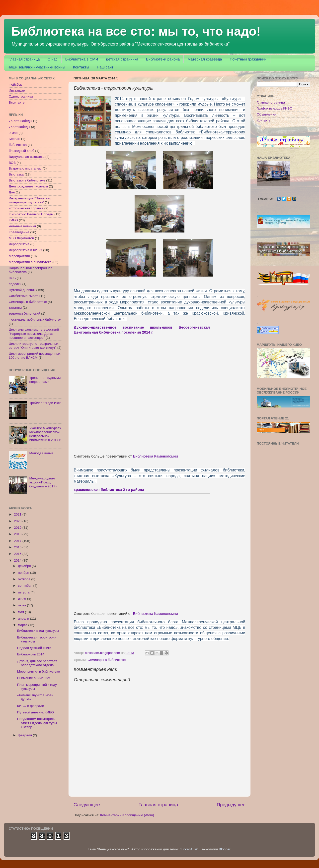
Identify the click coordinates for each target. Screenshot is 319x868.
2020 (18, 521)
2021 (18, 514)
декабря (25, 566)
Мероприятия (19, 256)
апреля (24, 618)
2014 (18, 560)
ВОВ (12, 163)
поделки (15, 284)
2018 (18, 534)
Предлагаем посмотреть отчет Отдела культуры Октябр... (37, 723)
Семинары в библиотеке (107, 660)
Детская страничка (122, 59)
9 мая (13, 133)
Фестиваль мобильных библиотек (35, 319)
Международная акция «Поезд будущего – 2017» (43, 482)
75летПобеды (19, 127)
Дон (12, 192)
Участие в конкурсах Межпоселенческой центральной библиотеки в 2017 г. (45, 434)
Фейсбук (15, 85)
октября (25, 579)
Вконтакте (17, 102)
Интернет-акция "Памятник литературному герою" (30, 200)
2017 (18, 541)
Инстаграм (17, 90)
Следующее (87, 805)
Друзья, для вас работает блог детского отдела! (37, 663)
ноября (24, 573)
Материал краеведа (205, 59)
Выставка (16, 174)
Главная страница (24, 59)
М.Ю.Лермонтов (21, 238)
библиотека (18, 145)
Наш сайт (105, 67)
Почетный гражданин (248, 59)
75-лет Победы (20, 121)
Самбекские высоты (24, 296)
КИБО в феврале (31, 706)
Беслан (14, 139)
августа (24, 592)
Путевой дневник (22, 290)
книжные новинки (22, 226)
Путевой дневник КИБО (36, 712)
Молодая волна (41, 453)
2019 (18, 528)
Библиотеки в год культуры (38, 631)
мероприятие (19, 244)
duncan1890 (189, 849)
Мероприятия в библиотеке (30, 262)
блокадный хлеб (21, 151)
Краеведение (19, 232)
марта (23, 625)
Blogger (225, 849)
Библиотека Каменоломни (156, 456)
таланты (15, 308)
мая (21, 612)
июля (22, 599)
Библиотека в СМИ (82, 59)
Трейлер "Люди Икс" (45, 403)
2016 (18, 547)
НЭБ (12, 278)
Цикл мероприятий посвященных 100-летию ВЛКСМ (35, 356)
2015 (18, 554)
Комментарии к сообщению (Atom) (127, 815)
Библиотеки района (163, 59)
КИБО (13, 220)
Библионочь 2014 (31, 654)
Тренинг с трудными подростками (45, 380)
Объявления (266, 114)
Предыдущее (231, 805)
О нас (53, 59)
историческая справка (26, 208)
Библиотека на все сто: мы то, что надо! (136, 31)
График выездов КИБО (275, 108)
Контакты (81, 67)
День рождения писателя (28, 186)
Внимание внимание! (34, 678)
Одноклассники (21, 96)
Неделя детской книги (34, 648)
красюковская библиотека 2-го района (109, 490)
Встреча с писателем (25, 168)
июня (22, 605)
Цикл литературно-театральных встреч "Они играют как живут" (34, 346)
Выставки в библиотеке (27, 180)
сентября (26, 586)
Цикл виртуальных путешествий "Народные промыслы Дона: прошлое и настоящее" (34, 333)
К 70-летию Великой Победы (31, 214)
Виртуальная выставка (27, 157)
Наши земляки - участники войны (36, 67)
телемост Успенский (24, 314)
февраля (25, 735)
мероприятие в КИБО (25, 250)
